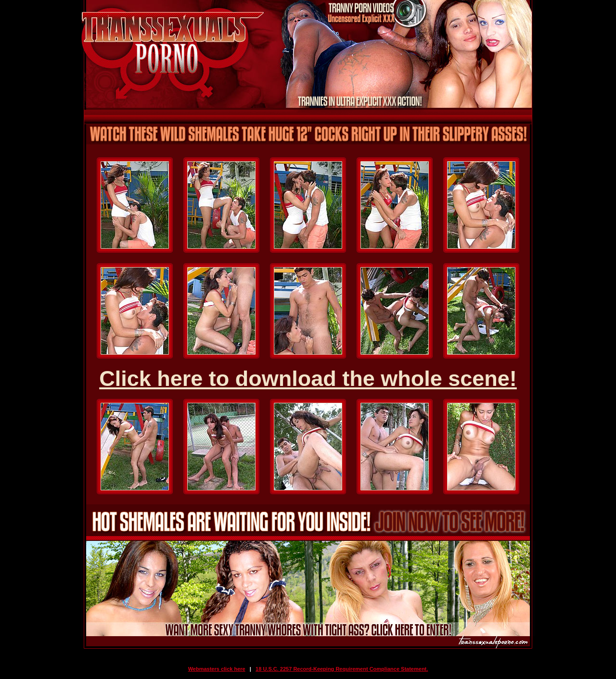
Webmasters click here (217, 669)
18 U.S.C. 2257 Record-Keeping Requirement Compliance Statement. (342, 669)
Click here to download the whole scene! (308, 378)
